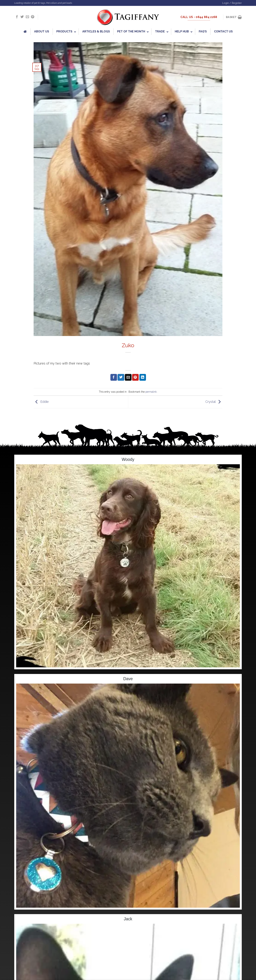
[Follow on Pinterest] (33, 17)
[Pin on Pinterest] (135, 377)
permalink (151, 392)
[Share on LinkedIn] (143, 377)
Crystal (214, 402)
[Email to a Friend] (128, 377)
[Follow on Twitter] (22, 17)
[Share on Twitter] (121, 377)
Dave (128, 679)
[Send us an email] (27, 17)
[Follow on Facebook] (17, 17)
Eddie (41, 402)
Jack (128, 919)
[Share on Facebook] (114, 377)
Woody (128, 459)
